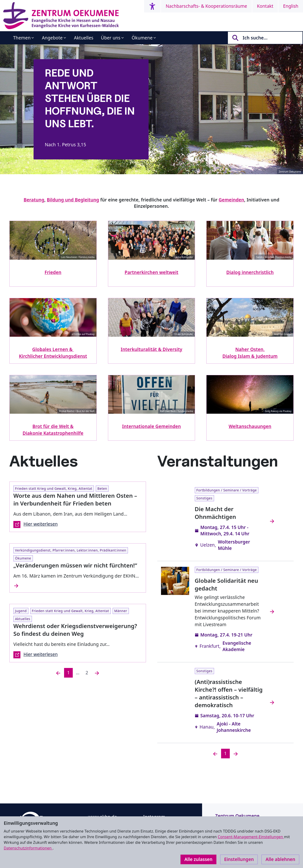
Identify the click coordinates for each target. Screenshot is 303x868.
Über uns (111, 38)
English (291, 6)
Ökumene (142, 38)
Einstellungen (239, 859)
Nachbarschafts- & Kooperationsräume (206, 6)
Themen (22, 38)
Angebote (52, 38)
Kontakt (265, 6)
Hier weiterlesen (36, 525)
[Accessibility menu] (152, 6)
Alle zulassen (198, 859)
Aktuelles (84, 38)
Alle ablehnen (280, 859)
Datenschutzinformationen (28, 848)
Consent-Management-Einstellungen (251, 837)
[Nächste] (97, 673)
